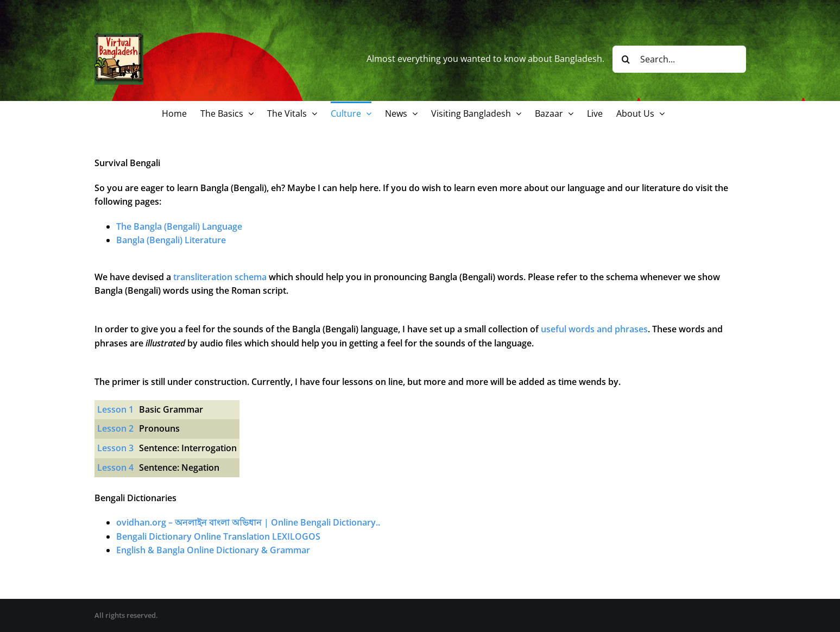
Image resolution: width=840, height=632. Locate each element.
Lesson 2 (115, 428)
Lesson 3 (115, 448)
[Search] (626, 59)
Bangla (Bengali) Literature (171, 240)
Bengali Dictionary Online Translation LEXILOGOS (218, 536)
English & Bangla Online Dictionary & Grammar (213, 550)
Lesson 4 (115, 467)
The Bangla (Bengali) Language (179, 226)
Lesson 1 (115, 409)
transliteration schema (220, 277)
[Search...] (679, 59)
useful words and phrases (594, 329)
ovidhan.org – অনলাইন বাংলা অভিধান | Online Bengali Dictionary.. (248, 522)
